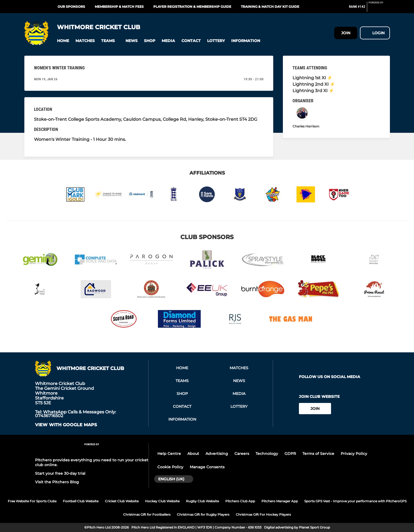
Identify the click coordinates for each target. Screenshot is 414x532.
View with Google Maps (66, 425)
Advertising (217, 454)
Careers (242, 454)
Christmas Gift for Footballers (147, 514)
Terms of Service (318, 454)
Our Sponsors (71, 7)
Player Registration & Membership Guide (192, 7)
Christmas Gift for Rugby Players (203, 514)
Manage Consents (207, 467)
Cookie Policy (170, 467)
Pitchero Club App (240, 501)
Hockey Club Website (162, 501)
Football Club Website (81, 501)
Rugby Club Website (202, 501)
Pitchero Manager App (280, 501)
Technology (267, 454)
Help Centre (169, 454)
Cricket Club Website (122, 501)
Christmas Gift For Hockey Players (263, 514)
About (193, 454)
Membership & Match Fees (119, 7)
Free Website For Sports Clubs (32, 501)
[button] (63, 41)
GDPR (290, 454)
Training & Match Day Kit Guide (270, 7)
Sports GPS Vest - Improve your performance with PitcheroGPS (355, 501)
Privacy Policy (354, 454)
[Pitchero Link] (379, 9)
